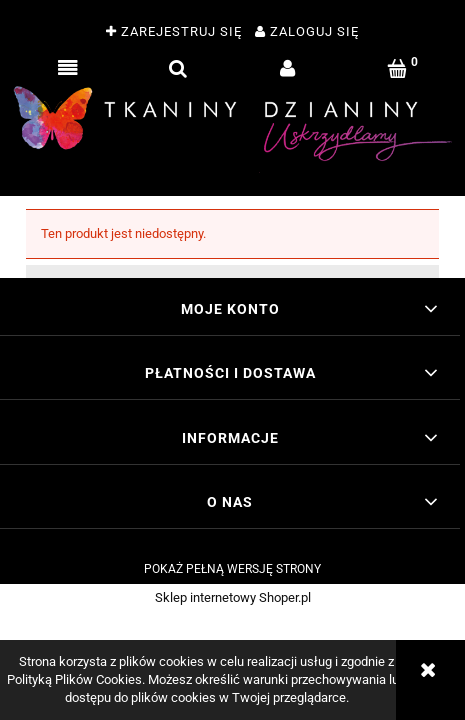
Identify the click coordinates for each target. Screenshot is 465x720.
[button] (68, 69)
